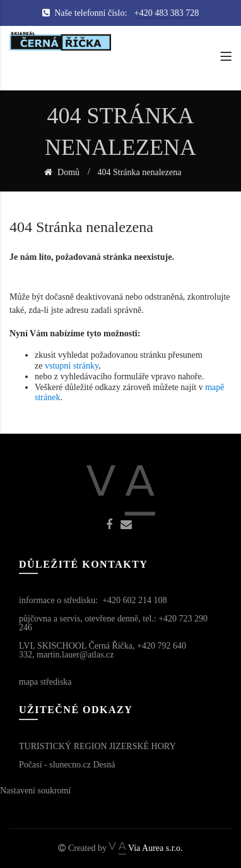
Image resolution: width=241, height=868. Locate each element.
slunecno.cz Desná (82, 765)
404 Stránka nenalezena (140, 172)
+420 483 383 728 (167, 13)
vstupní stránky (72, 366)
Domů (68, 172)
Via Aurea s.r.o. (145, 848)
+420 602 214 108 (134, 600)
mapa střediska (45, 682)
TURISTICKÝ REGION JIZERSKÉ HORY (97, 746)
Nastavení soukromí (35, 791)
